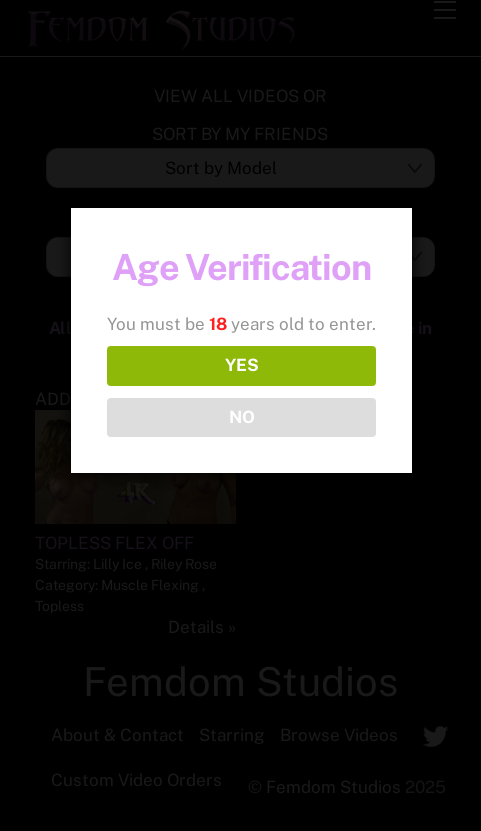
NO (242, 417)
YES (242, 365)
